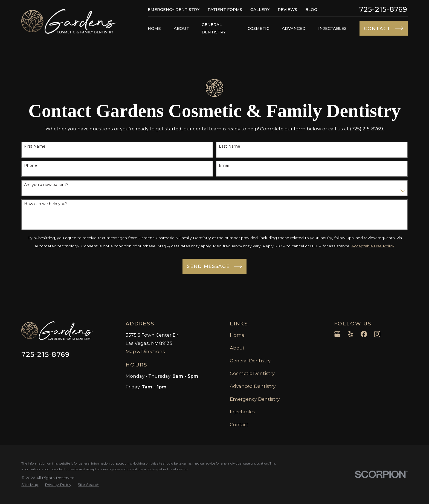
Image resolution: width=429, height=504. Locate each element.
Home (237, 335)
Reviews (287, 10)
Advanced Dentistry (253, 386)
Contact (239, 425)
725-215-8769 (383, 9)
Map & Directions (145, 351)
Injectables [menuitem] (332, 28)
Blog (311, 10)
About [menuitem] (181, 28)
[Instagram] (377, 334)
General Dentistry (250, 361)
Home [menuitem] (154, 28)
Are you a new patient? (46, 186)
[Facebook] (364, 334)
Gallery (260, 10)
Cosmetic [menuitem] (258, 28)
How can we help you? (46, 205)
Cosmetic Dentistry (252, 373)
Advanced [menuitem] (294, 28)
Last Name (230, 148)
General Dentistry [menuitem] (214, 28)
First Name (35, 148)
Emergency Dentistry (174, 10)
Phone (31, 167)
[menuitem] (30, 485)
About (237, 348)
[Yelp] (350, 334)
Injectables (243, 412)
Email (224, 167)
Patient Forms (225, 10)
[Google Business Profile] (337, 334)
